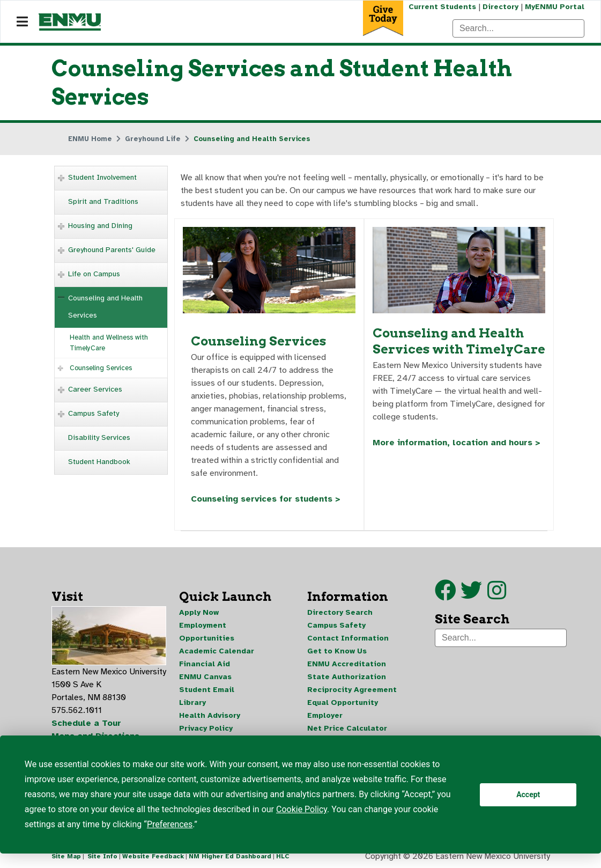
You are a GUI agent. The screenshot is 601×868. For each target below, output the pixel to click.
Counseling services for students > (266, 499)
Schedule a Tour (86, 723)
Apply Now (199, 612)
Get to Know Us (337, 651)
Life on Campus (94, 274)
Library (192, 703)
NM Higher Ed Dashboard (230, 856)
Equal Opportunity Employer (343, 709)
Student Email (207, 690)
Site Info (102, 856)
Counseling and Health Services (105, 307)
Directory (500, 7)
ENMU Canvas (205, 677)
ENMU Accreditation (347, 664)
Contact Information (348, 638)
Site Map (66, 856)
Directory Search (340, 612)
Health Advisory (210, 715)
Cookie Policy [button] (302, 809)
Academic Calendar (217, 651)
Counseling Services (101, 368)
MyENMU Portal (555, 7)
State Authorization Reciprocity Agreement (352, 683)
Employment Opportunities (207, 632)
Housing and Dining (100, 226)
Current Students (442, 7)
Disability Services (99, 437)
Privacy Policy (206, 728)
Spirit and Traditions (103, 201)
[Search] (518, 28)
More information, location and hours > (457, 443)
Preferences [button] (170, 824)
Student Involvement (102, 177)
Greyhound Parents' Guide (112, 250)
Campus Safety (94, 413)
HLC (283, 856)
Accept (528, 795)
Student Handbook (99, 462)
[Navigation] (22, 22)
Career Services (95, 389)
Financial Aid (205, 664)
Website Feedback (153, 856)
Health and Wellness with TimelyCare (109, 343)
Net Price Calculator (347, 728)
